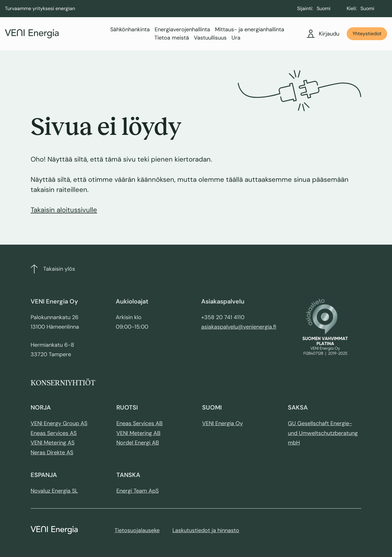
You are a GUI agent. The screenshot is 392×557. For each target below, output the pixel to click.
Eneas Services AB (139, 423)
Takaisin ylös (53, 269)
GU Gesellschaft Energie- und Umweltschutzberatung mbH (323, 433)
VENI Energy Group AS (59, 423)
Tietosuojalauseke (137, 530)
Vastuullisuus (210, 38)
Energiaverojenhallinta (182, 29)
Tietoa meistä (172, 38)
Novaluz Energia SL (54, 491)
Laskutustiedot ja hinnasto (206, 530)
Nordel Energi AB (138, 443)
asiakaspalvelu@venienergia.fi (239, 327)
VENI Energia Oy (222, 423)
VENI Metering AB (138, 433)
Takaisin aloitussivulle (64, 210)
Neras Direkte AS (52, 452)
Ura (236, 38)
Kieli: (352, 8)
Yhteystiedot (367, 34)
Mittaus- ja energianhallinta (250, 29)
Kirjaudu (323, 34)
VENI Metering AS (53, 443)
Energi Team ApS (138, 491)
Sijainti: (305, 8)
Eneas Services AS (54, 433)
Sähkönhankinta (130, 29)
